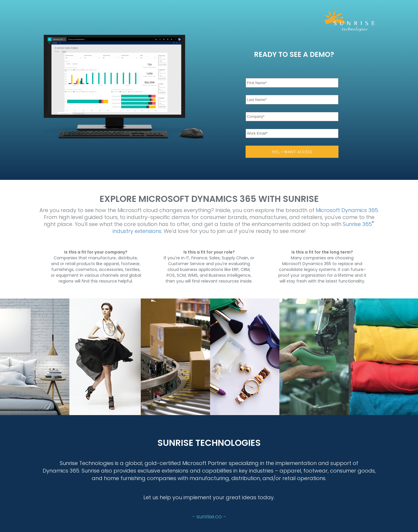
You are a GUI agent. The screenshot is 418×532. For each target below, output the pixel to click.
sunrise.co (210, 516)
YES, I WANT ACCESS (292, 152)
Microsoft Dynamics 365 (347, 210)
